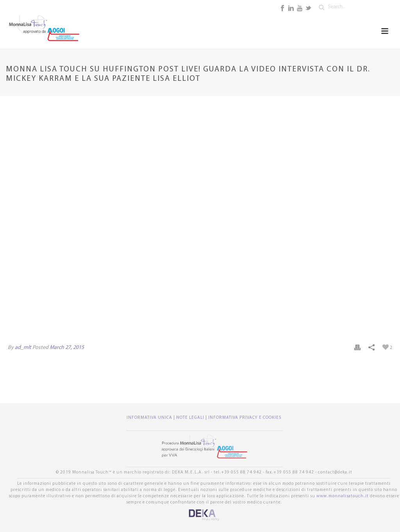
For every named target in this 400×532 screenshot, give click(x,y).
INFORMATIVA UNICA (150, 418)
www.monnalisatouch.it (343, 496)
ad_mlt (23, 348)
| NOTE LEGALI (189, 418)
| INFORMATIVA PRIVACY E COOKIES (243, 418)
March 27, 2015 (67, 348)
